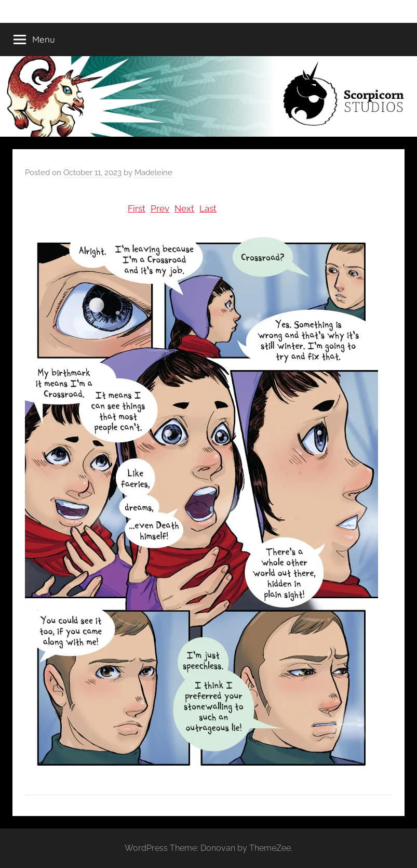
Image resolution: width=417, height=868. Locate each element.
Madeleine (153, 173)
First (137, 208)
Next (184, 208)
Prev (160, 208)
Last (208, 208)
